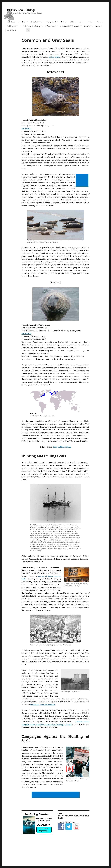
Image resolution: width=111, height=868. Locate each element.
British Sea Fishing (21, 10)
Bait (24, 22)
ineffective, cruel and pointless (43, 705)
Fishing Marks (13, 26)
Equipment (51, 22)
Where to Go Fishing (32, 26)
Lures (90, 22)
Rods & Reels (36, 22)
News (98, 26)
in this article (54, 57)
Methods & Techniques (70, 26)
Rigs (99, 22)
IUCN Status (26, 129)
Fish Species (12, 22)
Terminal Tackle (67, 22)
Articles (87, 26)
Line (81, 22)
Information (50, 26)
